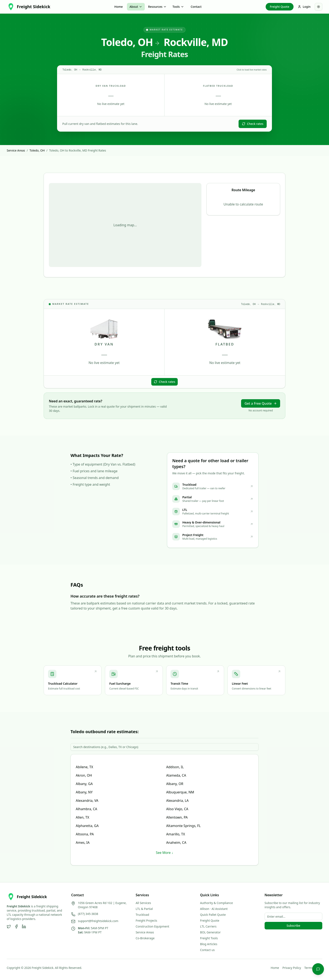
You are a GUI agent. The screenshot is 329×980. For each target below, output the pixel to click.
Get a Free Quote (261, 403)
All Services (143, 903)
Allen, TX (82, 817)
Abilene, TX (84, 767)
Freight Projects (146, 920)
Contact (196, 7)
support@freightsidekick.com (98, 921)
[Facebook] (16, 926)
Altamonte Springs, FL (183, 826)
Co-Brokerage (145, 938)
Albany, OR (175, 784)
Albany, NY (84, 792)
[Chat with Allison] (318, 969)
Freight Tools (209, 938)
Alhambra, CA (86, 809)
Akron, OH (84, 775)
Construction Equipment (152, 926)
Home (119, 7)
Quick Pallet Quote (213, 915)
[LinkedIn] (24, 926)
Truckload (142, 915)
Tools (178, 7)
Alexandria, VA (87, 801)
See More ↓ (165, 853)
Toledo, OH (37, 150)
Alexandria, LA (177, 801)
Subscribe (293, 926)
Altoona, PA (85, 834)
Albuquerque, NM (180, 792)
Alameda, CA (176, 775)
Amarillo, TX (176, 834)
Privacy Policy (292, 968)
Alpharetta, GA (87, 826)
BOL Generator (210, 932)
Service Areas (16, 150)
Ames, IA (83, 843)
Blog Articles (209, 944)
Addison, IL (175, 767)
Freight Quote (280, 7)
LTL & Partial (144, 909)
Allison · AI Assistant (214, 909)
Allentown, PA (177, 817)
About (136, 7)
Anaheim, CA (176, 843)
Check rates (253, 124)
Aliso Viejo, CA (177, 809)
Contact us (208, 950)
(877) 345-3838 (88, 914)
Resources (157, 7)
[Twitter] (9, 926)
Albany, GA (84, 784)
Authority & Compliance (217, 903)
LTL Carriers (208, 926)
